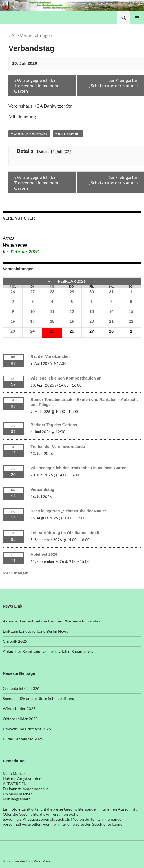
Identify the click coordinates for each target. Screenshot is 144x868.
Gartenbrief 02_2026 (21, 688)
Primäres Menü (137, 18)
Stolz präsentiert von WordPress (27, 861)
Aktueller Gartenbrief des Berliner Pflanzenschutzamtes (51, 621)
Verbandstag (42, 490)
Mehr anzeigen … (17, 573)
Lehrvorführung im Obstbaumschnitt (65, 533)
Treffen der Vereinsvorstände (58, 447)
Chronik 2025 (15, 641)
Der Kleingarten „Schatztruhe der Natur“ (68, 511)
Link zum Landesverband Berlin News (35, 631)
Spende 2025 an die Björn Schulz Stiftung (38, 698)
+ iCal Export (68, 134)
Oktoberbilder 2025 (20, 719)
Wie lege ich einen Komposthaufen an (66, 378)
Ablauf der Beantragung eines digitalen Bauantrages (48, 651)
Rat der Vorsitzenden (50, 356)
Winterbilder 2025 (19, 709)
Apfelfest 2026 (44, 554)
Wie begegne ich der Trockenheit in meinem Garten (78, 468)
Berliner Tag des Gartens (54, 425)
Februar (25, 252)
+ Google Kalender (29, 134)
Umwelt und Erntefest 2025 (27, 729)
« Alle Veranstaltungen (30, 35)
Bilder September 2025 (23, 739)
